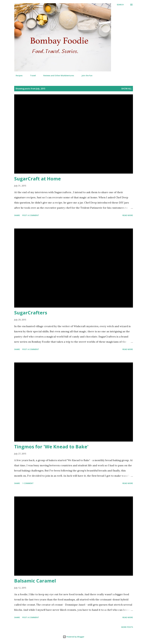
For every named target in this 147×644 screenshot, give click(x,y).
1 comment (28, 483)
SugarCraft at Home (37, 179)
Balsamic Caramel (35, 581)
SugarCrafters (31, 313)
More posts (127, 627)
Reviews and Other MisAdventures (57, 76)
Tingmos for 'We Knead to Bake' (51, 447)
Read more (128, 215)
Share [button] (17, 215)
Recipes (18, 76)
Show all (126, 89)
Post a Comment (31, 215)
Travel (31, 76)
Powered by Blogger (74, 637)
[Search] (120, 5)
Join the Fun (85, 76)
